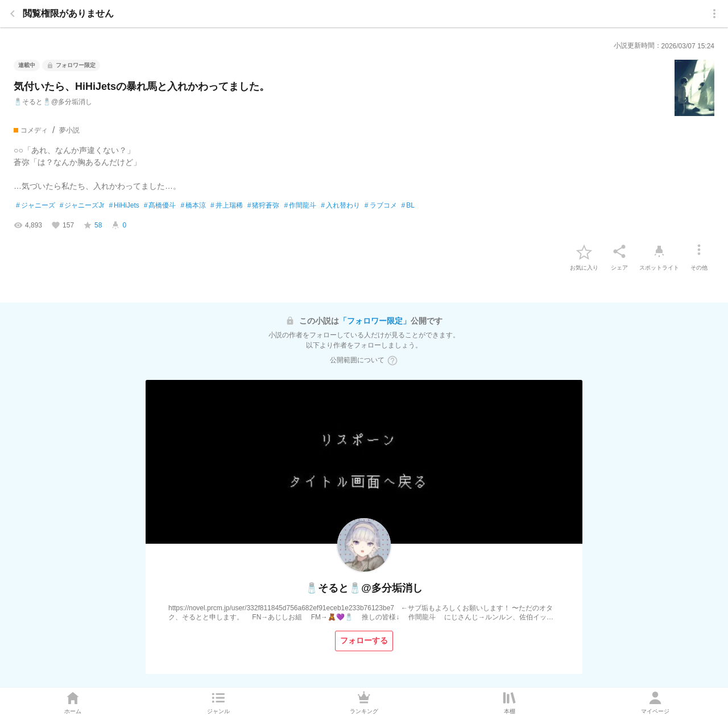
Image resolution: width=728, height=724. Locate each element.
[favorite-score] (92, 225)
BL (408, 206)
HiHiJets (124, 206)
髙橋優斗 (160, 206)
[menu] (714, 14)
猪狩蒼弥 (264, 206)
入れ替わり (340, 206)
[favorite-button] (584, 251)
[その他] (699, 251)
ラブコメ (381, 206)
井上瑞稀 (227, 206)
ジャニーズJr (82, 206)
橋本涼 (193, 206)
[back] (13, 14)
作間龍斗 (300, 206)
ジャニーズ (36, 206)
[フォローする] (364, 641)
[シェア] (619, 251)
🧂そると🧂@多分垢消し (53, 102)
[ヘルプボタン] (392, 361)
